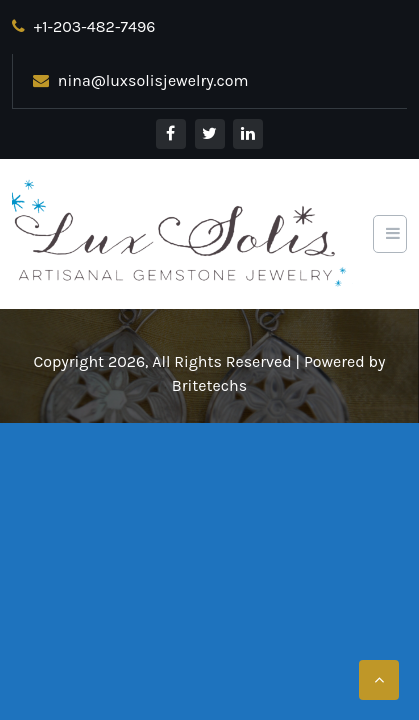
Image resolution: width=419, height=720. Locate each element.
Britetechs (209, 385)
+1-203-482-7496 (83, 26)
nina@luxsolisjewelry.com (140, 80)
